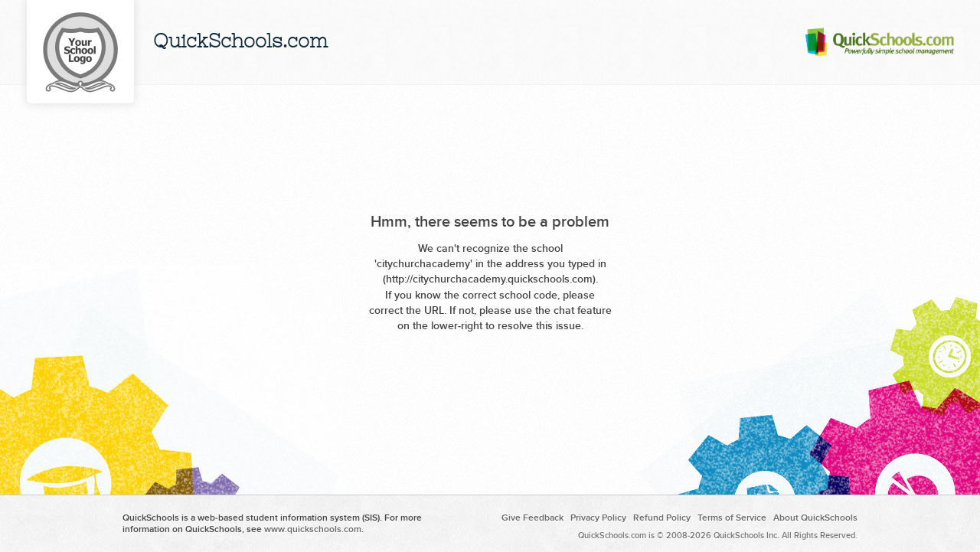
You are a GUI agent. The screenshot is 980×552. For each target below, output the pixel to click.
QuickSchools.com (240, 42)
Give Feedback (532, 518)
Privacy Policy (598, 518)
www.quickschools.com (313, 529)
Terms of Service (732, 518)
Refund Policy (662, 518)
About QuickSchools (815, 518)
